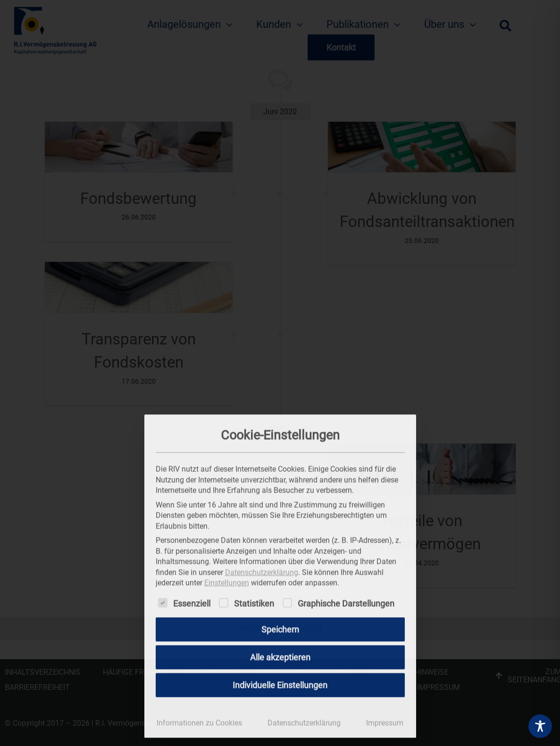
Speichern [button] (280, 627)
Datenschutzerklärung (262, 570)
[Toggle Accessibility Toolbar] (540, 726)
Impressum (385, 721)
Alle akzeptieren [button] (280, 655)
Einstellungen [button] (227, 581)
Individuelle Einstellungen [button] (280, 683)
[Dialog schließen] (405, 424)
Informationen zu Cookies (199, 721)
